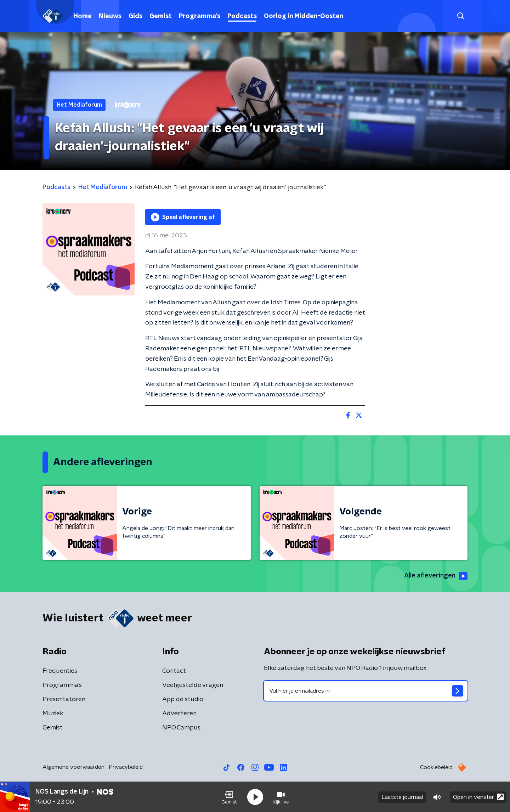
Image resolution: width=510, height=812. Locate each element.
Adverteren (179, 714)
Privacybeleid (126, 767)
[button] (229, 797)
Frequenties (60, 671)
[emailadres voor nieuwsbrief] (366, 691)
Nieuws (110, 16)
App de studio (183, 699)
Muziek (53, 714)
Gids (135, 16)
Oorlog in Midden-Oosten (304, 16)
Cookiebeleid (436, 767)
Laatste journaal (402, 797)
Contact (174, 671)
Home (83, 16)
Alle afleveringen (436, 576)
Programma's (200, 16)
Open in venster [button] (478, 797)
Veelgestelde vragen (193, 685)
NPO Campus (181, 728)
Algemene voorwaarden (73, 767)
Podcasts (242, 16)
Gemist (161, 16)
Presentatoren (64, 699)
